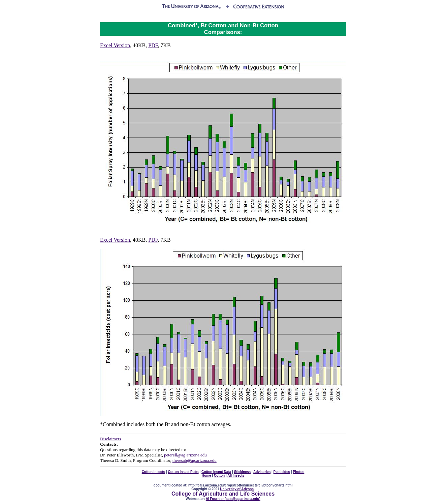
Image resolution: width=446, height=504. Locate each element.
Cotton (219, 476)
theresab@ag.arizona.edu (195, 460)
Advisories (262, 472)
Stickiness (242, 472)
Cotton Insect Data (216, 472)
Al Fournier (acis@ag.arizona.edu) (233, 499)
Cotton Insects (153, 472)
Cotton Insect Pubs (183, 472)
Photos (298, 472)
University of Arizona (237, 489)
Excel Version (115, 45)
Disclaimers (110, 439)
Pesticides (282, 472)
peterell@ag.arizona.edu (185, 455)
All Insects (236, 476)
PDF (153, 45)
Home (206, 476)
